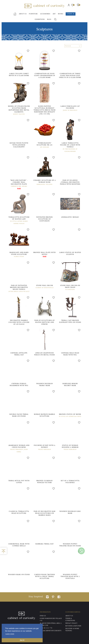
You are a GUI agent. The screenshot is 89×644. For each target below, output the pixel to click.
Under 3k (71, 14)
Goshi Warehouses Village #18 (51, 620)
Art (54, 14)
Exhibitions (40, 19)
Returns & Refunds (73, 626)
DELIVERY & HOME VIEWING (72, 630)
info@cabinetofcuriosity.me (51, 632)
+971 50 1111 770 (46, 628)
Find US (43, 616)
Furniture (33, 14)
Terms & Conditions (70, 620)
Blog (49, 19)
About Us (23, 14)
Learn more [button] (10, 634)
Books (61, 14)
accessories (45, 14)
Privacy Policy (71, 623)
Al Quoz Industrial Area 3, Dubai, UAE (51, 624)
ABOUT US (69, 616)
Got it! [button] (22, 640)
